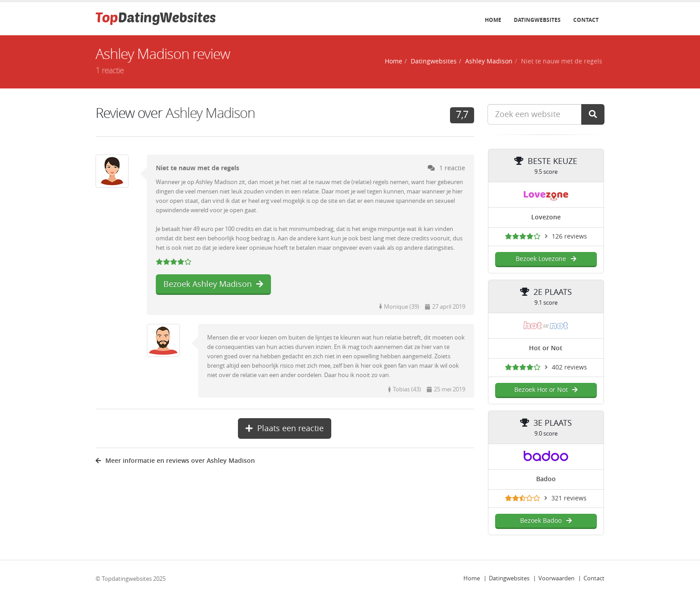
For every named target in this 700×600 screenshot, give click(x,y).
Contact (586, 20)
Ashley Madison (489, 61)
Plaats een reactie (285, 428)
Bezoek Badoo (546, 521)
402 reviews (569, 367)
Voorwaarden (556, 578)
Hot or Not (546, 348)
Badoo (546, 479)
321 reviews (569, 498)
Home (493, 20)
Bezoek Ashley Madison (213, 284)
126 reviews (569, 237)
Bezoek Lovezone (546, 259)
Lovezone (546, 217)
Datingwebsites (537, 20)
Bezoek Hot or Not (546, 390)
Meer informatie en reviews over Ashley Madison (175, 461)
